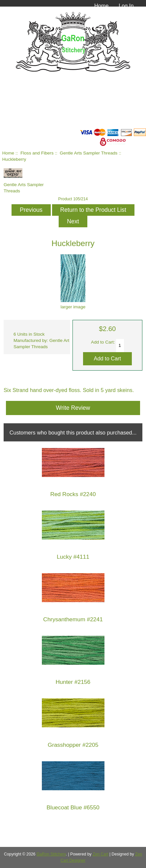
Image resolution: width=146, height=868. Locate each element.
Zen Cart (101, 854)
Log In (126, 6)
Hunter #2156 (73, 682)
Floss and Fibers (37, 153)
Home (102, 6)
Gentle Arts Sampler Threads (88, 153)
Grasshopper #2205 (73, 745)
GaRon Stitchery (51, 854)
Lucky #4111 (73, 557)
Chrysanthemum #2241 (73, 619)
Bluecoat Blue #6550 (73, 808)
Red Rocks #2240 (73, 494)
